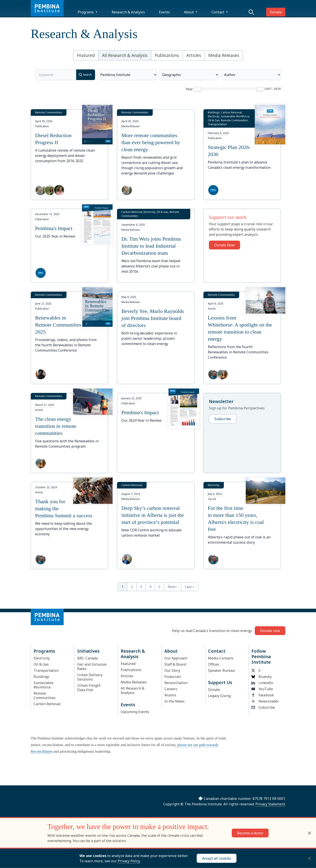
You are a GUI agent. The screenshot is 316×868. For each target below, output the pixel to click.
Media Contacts (221, 658)
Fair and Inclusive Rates (92, 666)
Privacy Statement (270, 804)
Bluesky (262, 677)
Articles (194, 55)
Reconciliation (176, 683)
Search (84, 75)
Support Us (220, 682)
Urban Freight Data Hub (89, 688)
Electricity (42, 658)
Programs (86, 12)
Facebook (263, 695)
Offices (214, 664)
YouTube (262, 689)
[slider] (198, 89)
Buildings (41, 677)
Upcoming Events (135, 712)
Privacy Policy (129, 861)
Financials (173, 677)
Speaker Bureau (221, 670)
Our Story (172, 670)
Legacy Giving (219, 696)
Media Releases (224, 55)
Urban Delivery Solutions (90, 677)
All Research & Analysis (125, 55)
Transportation (46, 670)
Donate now (270, 631)
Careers (171, 689)
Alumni (170, 695)
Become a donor (250, 833)
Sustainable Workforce (43, 685)
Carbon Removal (47, 704)
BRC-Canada (87, 658)
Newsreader (265, 701)
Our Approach (176, 658)
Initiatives (88, 651)
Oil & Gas (41, 664)
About (189, 12)
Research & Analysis (128, 12)
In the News (174, 701)
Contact (218, 12)
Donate (276, 12)
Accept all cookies (217, 858)
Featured (86, 55)
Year (189, 89)
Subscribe (223, 419)
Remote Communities (45, 695)
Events (164, 12)
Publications (167, 55)
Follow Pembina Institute (261, 656)
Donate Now (224, 245)
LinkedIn (262, 683)
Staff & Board (175, 664)
